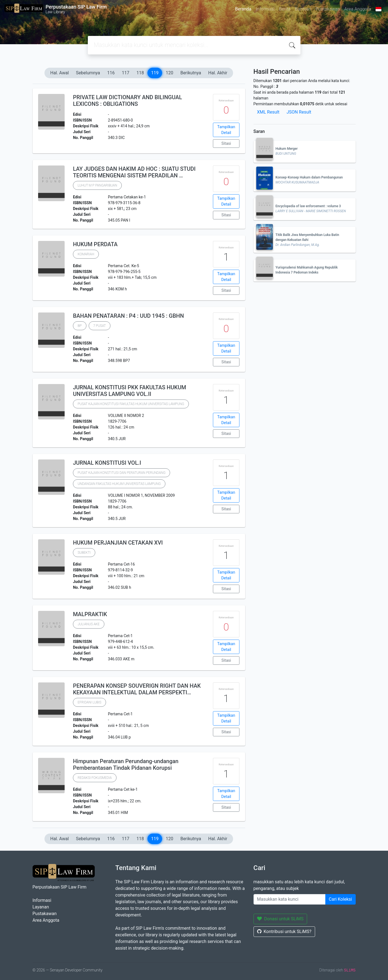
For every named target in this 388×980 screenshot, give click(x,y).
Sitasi (226, 143)
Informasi (265, 9)
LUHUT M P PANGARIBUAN (97, 185)
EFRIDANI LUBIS (89, 702)
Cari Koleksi (341, 899)
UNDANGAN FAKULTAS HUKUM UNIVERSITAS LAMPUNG (119, 484)
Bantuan (303, 9)
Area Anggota (358, 9)
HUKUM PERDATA (95, 244)
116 (111, 73)
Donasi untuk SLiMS (280, 919)
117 (126, 73)
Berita (285, 9)
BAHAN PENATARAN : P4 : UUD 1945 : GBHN (128, 316)
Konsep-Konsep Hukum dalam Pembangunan (309, 177)
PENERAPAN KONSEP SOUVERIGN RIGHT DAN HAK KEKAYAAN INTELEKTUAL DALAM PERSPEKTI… (137, 689)
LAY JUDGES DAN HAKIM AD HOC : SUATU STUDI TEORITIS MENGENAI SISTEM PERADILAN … (134, 172)
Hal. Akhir (218, 73)
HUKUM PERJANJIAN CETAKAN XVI (118, 543)
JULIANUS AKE (89, 624)
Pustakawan (328, 9)
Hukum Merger (287, 149)
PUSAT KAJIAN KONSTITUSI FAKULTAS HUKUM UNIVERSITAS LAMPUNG (131, 404)
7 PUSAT (100, 326)
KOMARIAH (86, 254)
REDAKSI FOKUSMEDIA (95, 778)
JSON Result (299, 112)
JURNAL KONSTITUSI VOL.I (107, 463)
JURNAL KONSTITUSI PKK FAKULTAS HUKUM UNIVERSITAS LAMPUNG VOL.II (130, 391)
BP (80, 326)
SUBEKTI (84, 553)
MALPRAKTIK (90, 614)
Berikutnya (191, 73)
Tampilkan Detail (226, 130)
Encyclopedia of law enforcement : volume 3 (308, 206)
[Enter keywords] (290, 899)
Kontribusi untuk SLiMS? (284, 932)
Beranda (243, 9)
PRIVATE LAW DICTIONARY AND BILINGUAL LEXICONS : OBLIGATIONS (127, 101)
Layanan (41, 907)
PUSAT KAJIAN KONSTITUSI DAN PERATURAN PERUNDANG (122, 473)
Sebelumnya (88, 73)
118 (140, 73)
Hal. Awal (60, 73)
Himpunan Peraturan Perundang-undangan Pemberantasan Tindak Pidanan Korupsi (126, 764)
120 (169, 73)
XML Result (268, 112)
